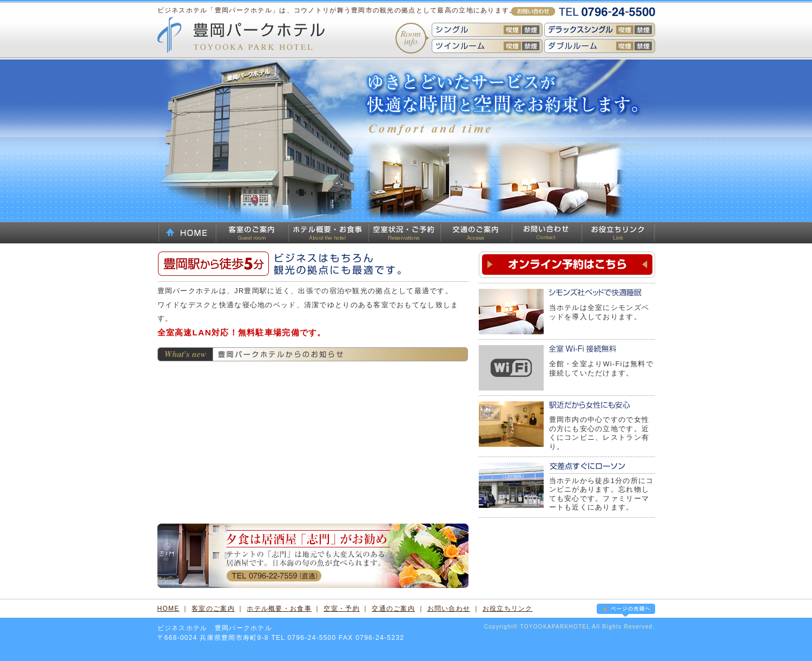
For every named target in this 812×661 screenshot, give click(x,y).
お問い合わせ (546, 233)
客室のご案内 (252, 233)
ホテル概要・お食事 (328, 233)
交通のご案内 (476, 233)
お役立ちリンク (618, 233)
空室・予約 (341, 609)
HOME (186, 233)
